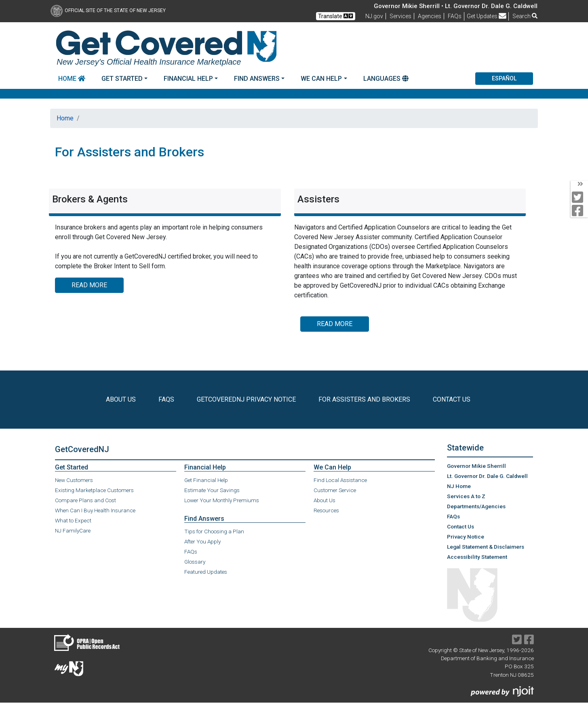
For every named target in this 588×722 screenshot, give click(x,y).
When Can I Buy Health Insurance (95, 510)
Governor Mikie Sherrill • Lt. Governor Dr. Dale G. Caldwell (456, 6)
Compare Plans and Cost (85, 500)
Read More (335, 324)
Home (72, 79)
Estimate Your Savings (212, 490)
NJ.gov (374, 16)
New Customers (74, 480)
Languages (386, 79)
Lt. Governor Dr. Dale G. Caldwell (487, 476)
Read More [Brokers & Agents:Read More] (89, 285)
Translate (335, 16)
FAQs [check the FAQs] (168, 399)
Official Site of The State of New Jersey (108, 11)
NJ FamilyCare (73, 530)
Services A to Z (466, 496)
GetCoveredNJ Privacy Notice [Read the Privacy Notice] (248, 399)
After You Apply (202, 541)
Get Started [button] (122, 79)
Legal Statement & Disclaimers (486, 547)
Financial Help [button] (188, 79)
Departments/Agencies (476, 506)
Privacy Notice (466, 537)
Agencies (430, 16)
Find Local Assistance (340, 480)
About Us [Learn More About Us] (122, 399)
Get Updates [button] (487, 16)
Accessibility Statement (477, 557)
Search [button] (525, 16)
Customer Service (335, 490)
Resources (326, 510)
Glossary (195, 562)
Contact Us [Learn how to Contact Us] (453, 399)
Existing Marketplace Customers (94, 490)
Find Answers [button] (257, 79)
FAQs (191, 551)
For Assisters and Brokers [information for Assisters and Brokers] (364, 399)
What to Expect (73, 520)
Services (400, 16)
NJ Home (459, 486)
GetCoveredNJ (82, 449)
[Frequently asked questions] (455, 16)
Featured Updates (206, 572)
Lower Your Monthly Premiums (222, 500)
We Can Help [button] (321, 79)
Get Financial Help (206, 480)
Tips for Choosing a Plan (214, 531)
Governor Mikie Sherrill (476, 466)
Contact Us (460, 526)
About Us (325, 500)
